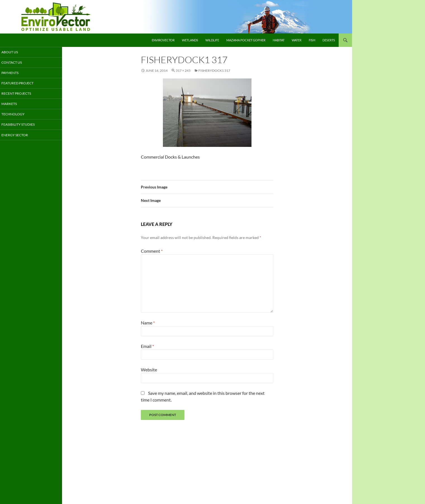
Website (149, 370)
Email (147, 346)
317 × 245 (183, 71)
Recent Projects (22, 94)
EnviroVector (163, 40)
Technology (19, 115)
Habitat (279, 40)
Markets (15, 105)
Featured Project (23, 84)
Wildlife (212, 40)
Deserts (329, 40)
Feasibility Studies (23, 126)
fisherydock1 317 (214, 71)
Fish (312, 40)
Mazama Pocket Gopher (246, 40)
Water (297, 40)
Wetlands (190, 40)
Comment (152, 251)
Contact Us (18, 63)
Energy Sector (20, 136)
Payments (16, 73)
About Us (16, 52)
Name (148, 323)
